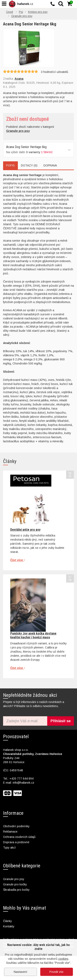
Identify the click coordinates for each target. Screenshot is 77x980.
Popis (10, 165)
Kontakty (9, 926)
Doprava (50, 165)
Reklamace (10, 832)
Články (7, 921)
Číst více (18, 560)
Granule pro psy (14, 879)
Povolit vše (56, 972)
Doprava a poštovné (16, 842)
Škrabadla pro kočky (16, 890)
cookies (63, 959)
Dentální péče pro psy (25, 530)
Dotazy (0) (29, 165)
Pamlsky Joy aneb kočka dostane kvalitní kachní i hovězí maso (33, 635)
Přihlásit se (61, 721)
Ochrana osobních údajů (19, 837)
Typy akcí (9, 848)
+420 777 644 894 (21, 779)
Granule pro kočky (15, 884)
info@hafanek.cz (24, 783)
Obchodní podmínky (16, 826)
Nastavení (21, 972)
